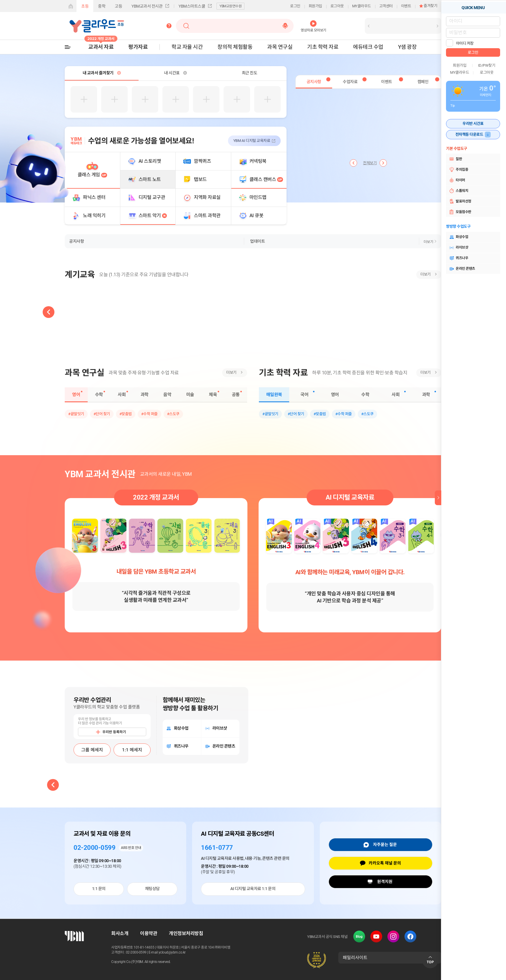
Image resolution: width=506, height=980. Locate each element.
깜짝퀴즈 (202, 161)
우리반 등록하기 (114, 732)
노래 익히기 (94, 216)
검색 (187, 26)
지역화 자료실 (207, 197)
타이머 (457, 180)
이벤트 (406, 6)
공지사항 (76, 241)
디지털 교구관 (152, 197)
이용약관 (149, 933)
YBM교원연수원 (230, 6)
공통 (236, 395)
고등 (118, 6)
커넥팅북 (258, 161)
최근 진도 (250, 73)
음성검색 (285, 26)
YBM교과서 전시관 (147, 6)
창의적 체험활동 (235, 47)
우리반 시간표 (473, 124)
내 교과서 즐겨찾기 (98, 73)
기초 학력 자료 (323, 47)
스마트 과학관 (207, 216)
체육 (213, 395)
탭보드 (200, 179)
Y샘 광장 (407, 47)
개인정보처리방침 (186, 933)
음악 (167, 395)
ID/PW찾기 (487, 66)
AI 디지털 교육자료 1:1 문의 (253, 889)
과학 (145, 395)
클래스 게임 (92, 175)
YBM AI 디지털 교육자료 (252, 141)
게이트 (71, 6)
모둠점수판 (460, 212)
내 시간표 (172, 73)
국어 (304, 395)
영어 (76, 395)
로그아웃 (337, 6)
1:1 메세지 (132, 750)
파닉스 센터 (94, 197)
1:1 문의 (99, 889)
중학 (102, 6)
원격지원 (385, 882)
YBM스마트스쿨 (192, 6)
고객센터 (386, 6)
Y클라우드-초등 (97, 26)
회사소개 (120, 933)
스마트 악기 (153, 216)
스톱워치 (458, 191)
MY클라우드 (362, 6)
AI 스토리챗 (150, 161)
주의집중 (458, 170)
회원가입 (315, 6)
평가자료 (138, 47)
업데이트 (257, 241)
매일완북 (274, 395)
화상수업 (458, 237)
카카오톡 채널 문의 (385, 863)
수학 (99, 395)
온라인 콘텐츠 (462, 269)
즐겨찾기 (430, 6)
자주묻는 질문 (385, 845)
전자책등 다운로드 (469, 134)
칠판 (455, 159)
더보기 (428, 242)
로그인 (295, 6)
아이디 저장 (465, 43)
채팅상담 (152, 889)
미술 (190, 395)
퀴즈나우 (458, 258)
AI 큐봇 (257, 216)
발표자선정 (460, 201)
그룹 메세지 (92, 750)
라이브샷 (458, 248)
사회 (122, 395)
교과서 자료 (101, 47)
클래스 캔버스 (266, 179)
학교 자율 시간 (187, 47)
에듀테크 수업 (368, 47)
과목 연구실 (280, 47)
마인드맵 (258, 197)
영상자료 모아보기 (313, 30)
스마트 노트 (150, 179)
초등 (85, 6)
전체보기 (370, 163)
